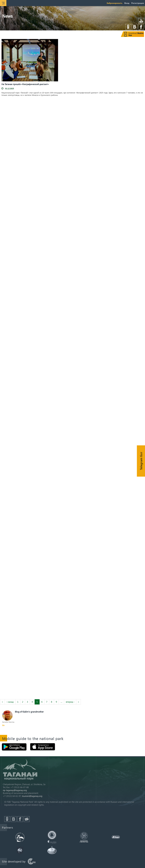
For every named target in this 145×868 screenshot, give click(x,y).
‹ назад (10, 702)
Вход (127, 3)
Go (3, 725)
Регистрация (138, 3)
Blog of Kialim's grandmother (29, 712)
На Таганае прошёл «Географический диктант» (25, 84)
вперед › (70, 702)
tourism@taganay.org (32, 796)
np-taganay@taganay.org (15, 790)
